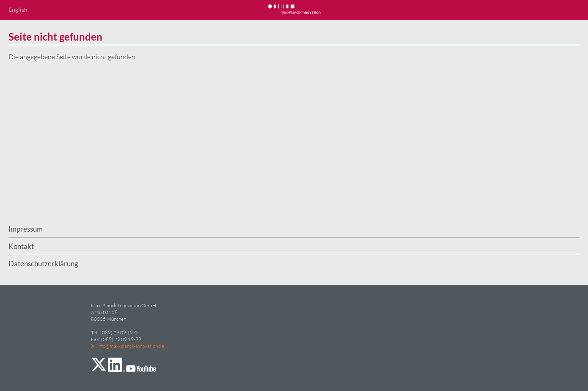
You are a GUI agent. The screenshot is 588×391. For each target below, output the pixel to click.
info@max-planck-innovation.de (131, 346)
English (18, 10)
